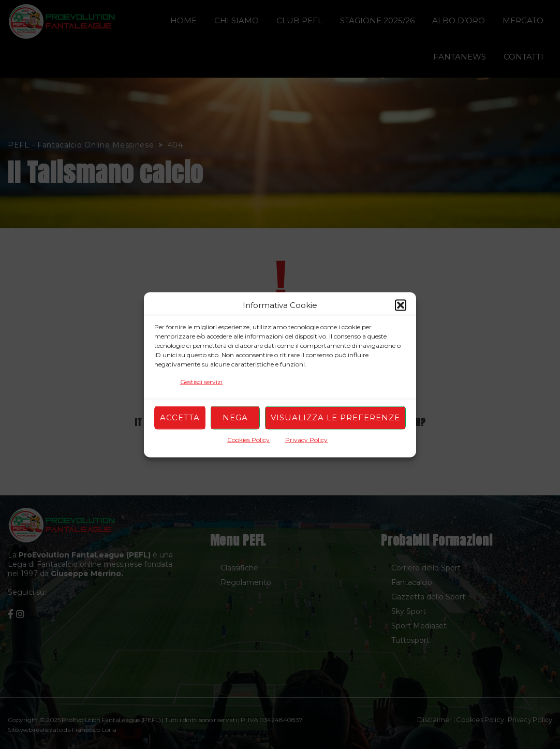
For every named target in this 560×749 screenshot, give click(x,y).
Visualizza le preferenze (335, 417)
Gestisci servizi (201, 381)
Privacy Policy (306, 439)
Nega (235, 417)
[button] (401, 305)
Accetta (180, 417)
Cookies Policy (248, 439)
